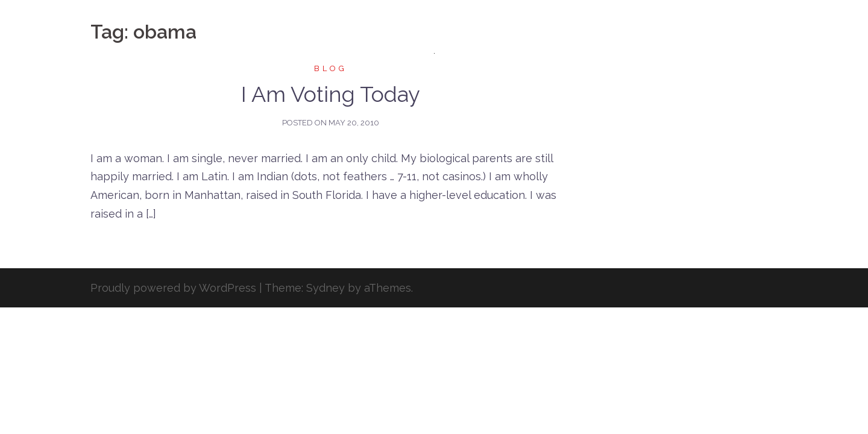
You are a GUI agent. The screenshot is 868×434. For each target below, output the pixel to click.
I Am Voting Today (331, 94)
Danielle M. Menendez (434, 23)
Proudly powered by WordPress (173, 288)
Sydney (325, 288)
